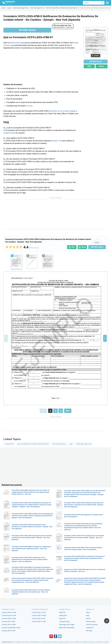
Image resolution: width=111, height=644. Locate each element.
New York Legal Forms (59, 444)
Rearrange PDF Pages (67, 625)
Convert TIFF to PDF (9, 625)
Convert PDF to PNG (39, 615)
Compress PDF (64, 622)
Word (102, 66)
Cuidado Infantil (9, 444)
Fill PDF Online (27, 30)
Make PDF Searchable (67, 628)
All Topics (89, 631)
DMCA (88, 619)
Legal (71, 444)
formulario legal (18, 43)
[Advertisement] (42, 67)
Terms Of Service (92, 625)
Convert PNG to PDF (9, 619)
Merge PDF (63, 615)
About (88, 612)
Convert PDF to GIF (39, 619)
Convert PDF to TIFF (39, 622)
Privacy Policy (91, 622)
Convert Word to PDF (9, 612)
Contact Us (90, 628)
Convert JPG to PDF (9, 631)
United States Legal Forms (84, 444)
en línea (29, 106)
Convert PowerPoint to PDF (11, 628)
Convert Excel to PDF (9, 615)
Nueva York (57, 141)
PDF (89, 66)
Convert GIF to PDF (8, 622)
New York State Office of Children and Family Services (33, 444)
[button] (105, 338)
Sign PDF (62, 619)
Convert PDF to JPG (39, 612)
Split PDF (62, 612)
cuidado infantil (9, 133)
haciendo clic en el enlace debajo (63, 111)
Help (88, 615)
